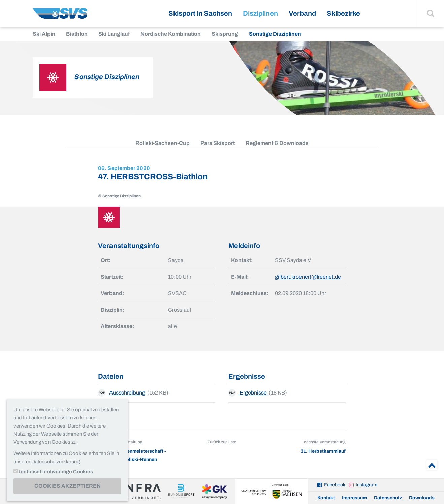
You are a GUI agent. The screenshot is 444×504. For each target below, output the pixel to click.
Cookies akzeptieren (68, 486)
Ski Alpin (44, 34)
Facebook (335, 485)
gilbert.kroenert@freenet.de (308, 277)
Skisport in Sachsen (200, 13)
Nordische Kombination (171, 34)
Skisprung (225, 34)
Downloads (422, 498)
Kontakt (326, 498)
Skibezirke (343, 13)
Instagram (367, 485)
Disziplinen (260, 13)
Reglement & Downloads (277, 143)
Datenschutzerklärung (55, 462)
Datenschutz (388, 498)
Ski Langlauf (114, 34)
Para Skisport (218, 143)
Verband (302, 13)
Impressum (354, 498)
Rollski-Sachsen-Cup (163, 143)
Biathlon (77, 34)
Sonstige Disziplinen (275, 34)
